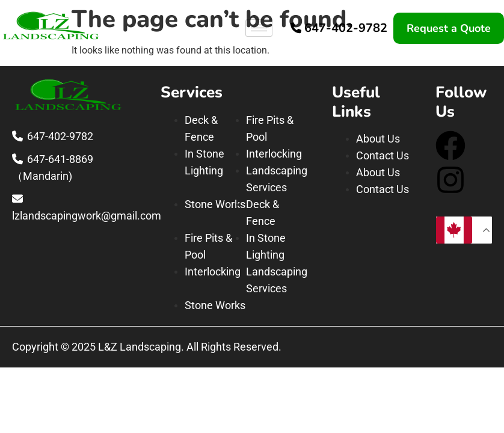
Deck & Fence (201, 128)
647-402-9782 (346, 28)
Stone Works (215, 204)
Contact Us (383, 155)
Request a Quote (449, 28)
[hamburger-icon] (259, 28)
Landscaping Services (277, 179)
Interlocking (274, 154)
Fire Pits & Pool (270, 128)
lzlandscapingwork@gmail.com (87, 216)
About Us (378, 139)
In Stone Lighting (204, 162)
